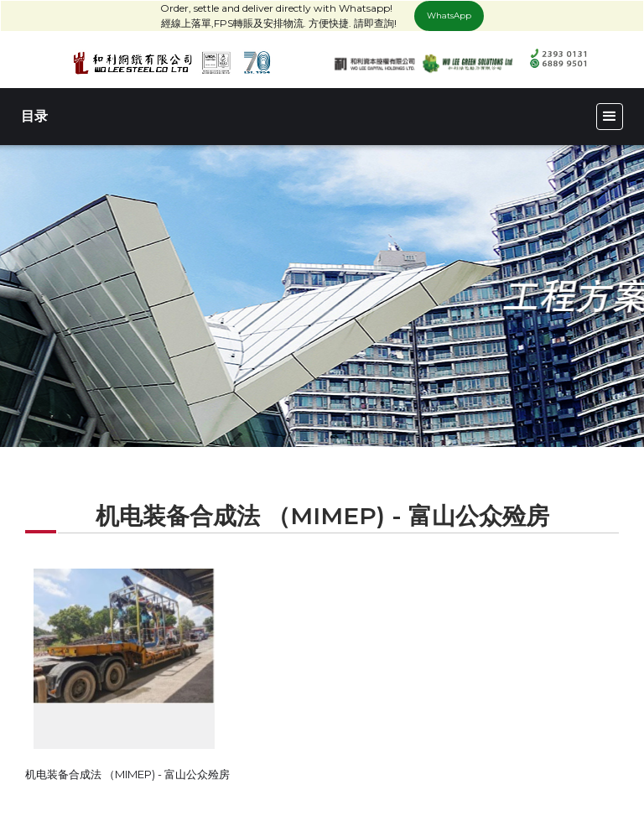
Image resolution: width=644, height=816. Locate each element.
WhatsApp (449, 16)
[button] (610, 117)
